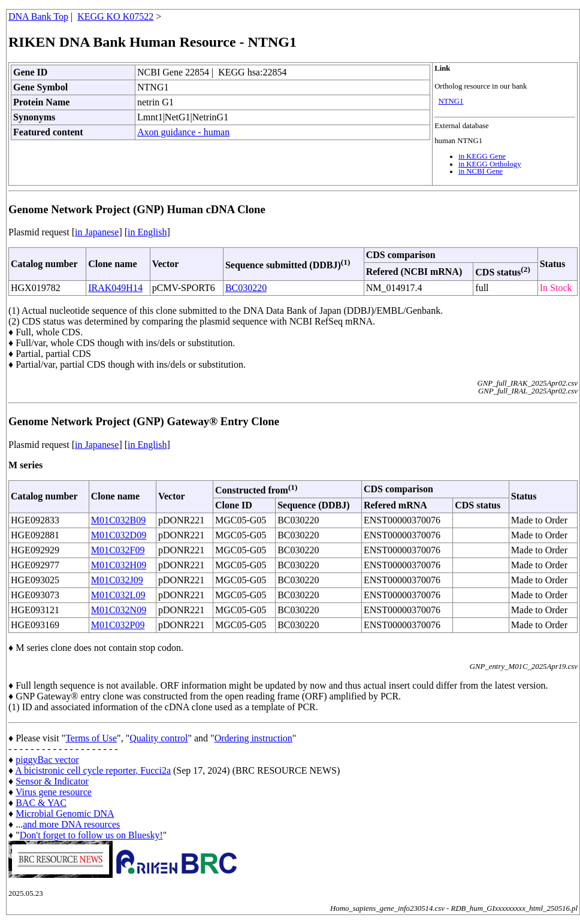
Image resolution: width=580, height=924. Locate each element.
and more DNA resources (71, 824)
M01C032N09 (119, 610)
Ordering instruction (253, 738)
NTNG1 (451, 101)
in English (147, 232)
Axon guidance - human (183, 132)
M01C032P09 (118, 625)
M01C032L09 (118, 595)
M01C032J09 (117, 580)
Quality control (158, 738)
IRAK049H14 (115, 288)
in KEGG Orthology (490, 164)
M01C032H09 (119, 565)
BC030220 (246, 288)
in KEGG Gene (482, 156)
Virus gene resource (54, 792)
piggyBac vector (47, 760)
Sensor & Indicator (52, 781)
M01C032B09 (119, 520)
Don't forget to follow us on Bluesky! (91, 835)
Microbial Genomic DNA (65, 814)
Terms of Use (91, 738)
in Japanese (97, 232)
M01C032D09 (119, 535)
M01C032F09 (118, 550)
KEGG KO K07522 (115, 16)
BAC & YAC (41, 803)
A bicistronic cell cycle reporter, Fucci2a (93, 770)
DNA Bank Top (38, 16)
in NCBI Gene (481, 171)
